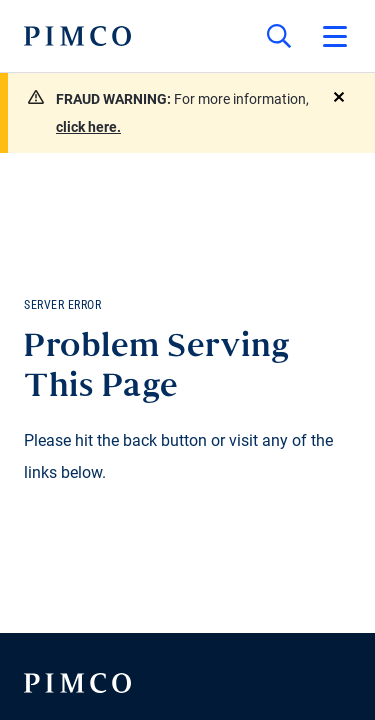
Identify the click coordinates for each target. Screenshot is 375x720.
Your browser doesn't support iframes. (187, 360)
